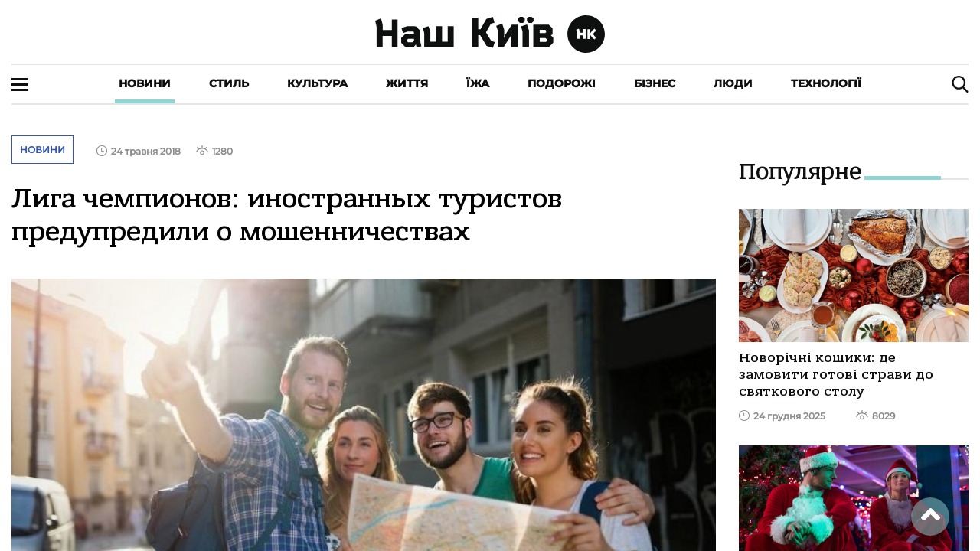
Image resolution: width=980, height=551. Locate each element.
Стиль (229, 83)
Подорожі (562, 83)
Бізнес (655, 83)
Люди (733, 83)
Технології (826, 83)
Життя (407, 83)
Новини (145, 83)
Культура (317, 83)
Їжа (478, 83)
